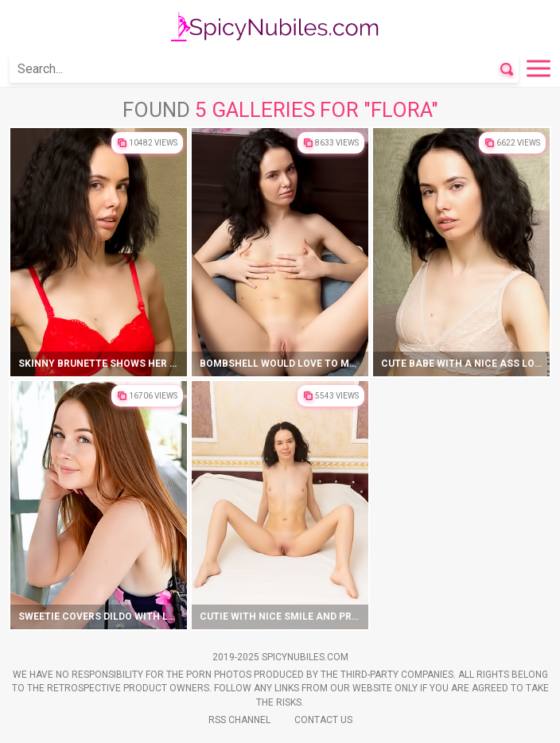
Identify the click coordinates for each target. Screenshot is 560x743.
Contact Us (323, 720)
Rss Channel (239, 720)
